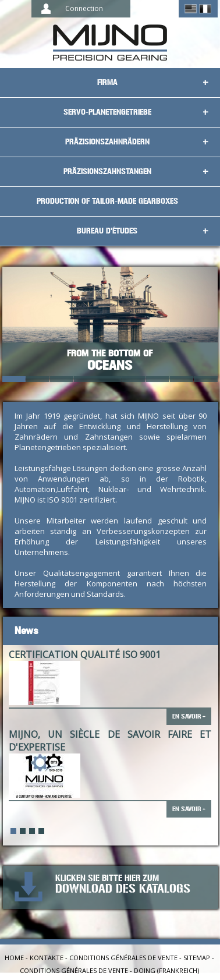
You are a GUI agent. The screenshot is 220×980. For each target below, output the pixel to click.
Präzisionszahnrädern (107, 142)
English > (191, 9)
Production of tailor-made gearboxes (107, 201)
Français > (205, 9)
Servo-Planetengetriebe (107, 112)
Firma (107, 82)
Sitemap (197, 958)
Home (14, 958)
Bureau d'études (107, 231)
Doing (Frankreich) (166, 970)
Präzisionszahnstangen (107, 171)
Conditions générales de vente (123, 958)
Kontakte (47, 958)
